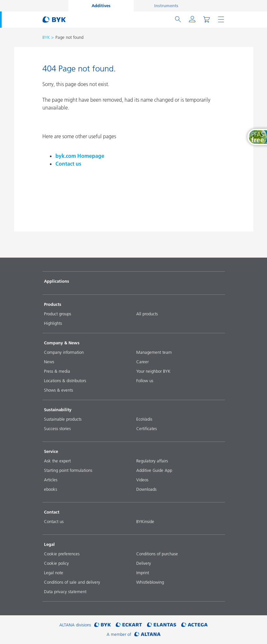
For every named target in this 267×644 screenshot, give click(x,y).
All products (147, 314)
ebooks (51, 489)
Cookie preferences (62, 554)
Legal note (54, 573)
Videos (142, 480)
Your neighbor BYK (153, 371)
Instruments (166, 6)
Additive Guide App (154, 470)
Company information (64, 352)
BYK (46, 37)
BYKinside (145, 521)
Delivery (144, 563)
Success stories (57, 428)
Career (142, 362)
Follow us (145, 381)
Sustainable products (63, 419)
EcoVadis (144, 419)
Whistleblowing (150, 582)
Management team (154, 352)
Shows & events (59, 390)
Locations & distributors (65, 381)
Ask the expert (57, 461)
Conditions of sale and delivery (72, 582)
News (49, 362)
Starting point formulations (68, 470)
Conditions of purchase (157, 554)
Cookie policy (56, 563)
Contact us (68, 164)
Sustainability (58, 410)
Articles (51, 480)
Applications (57, 281)
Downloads (146, 489)
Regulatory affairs (152, 461)
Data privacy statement (65, 592)
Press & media (57, 371)
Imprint (143, 573)
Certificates (147, 428)
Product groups (58, 314)
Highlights (53, 323)
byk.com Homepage (80, 156)
